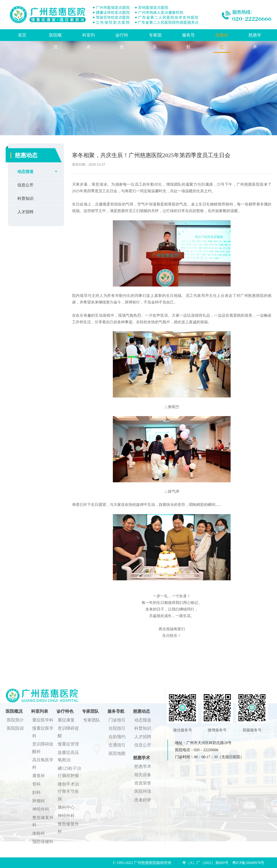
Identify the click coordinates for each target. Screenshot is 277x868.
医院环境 (143, 791)
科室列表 (89, 41)
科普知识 (25, 199)
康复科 (39, 776)
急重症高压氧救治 (68, 756)
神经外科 (41, 809)
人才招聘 (25, 212)
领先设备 (143, 775)
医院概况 (55, 41)
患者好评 (143, 800)
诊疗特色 (122, 41)
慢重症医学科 (43, 732)
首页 (22, 35)
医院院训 (15, 728)
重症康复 (66, 720)
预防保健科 (43, 842)
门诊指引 (117, 720)
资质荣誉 (143, 783)
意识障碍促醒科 (43, 748)
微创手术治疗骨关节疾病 (68, 792)
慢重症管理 (68, 744)
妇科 (37, 792)
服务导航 (188, 41)
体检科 (39, 833)
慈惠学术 (255, 41)
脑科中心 (66, 807)
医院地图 (117, 753)
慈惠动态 (222, 41)
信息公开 (25, 185)
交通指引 (117, 745)
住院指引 (117, 728)
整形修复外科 (43, 821)
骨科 (37, 784)
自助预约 (117, 737)
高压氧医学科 (43, 764)
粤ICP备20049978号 (248, 863)
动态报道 (25, 172)
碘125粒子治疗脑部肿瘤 (69, 772)
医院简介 (15, 720)
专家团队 (155, 41)
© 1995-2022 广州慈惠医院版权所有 (144, 863)
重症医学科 (43, 720)
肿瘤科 (39, 801)
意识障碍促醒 (68, 732)
